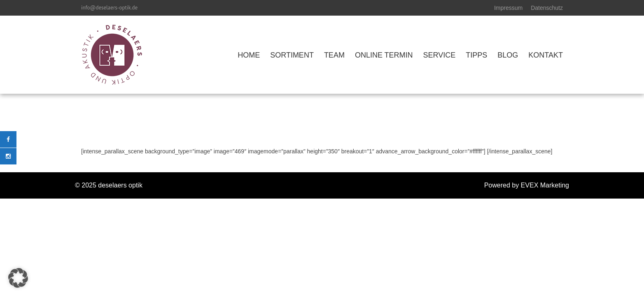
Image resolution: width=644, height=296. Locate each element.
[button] (18, 278)
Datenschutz (547, 8)
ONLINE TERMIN (384, 55)
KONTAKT (546, 55)
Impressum (508, 8)
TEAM (334, 55)
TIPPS (476, 55)
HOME (249, 55)
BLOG (508, 55)
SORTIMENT (292, 55)
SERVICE (440, 55)
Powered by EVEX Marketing (527, 185)
